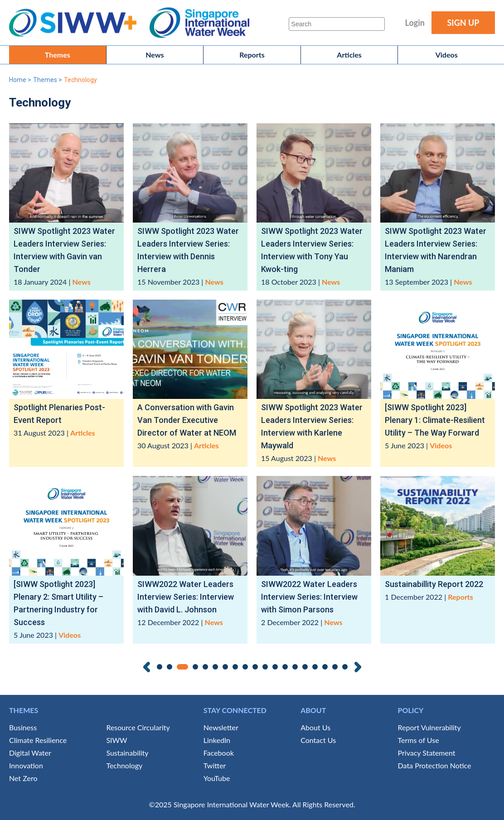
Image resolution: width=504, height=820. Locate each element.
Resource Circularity (138, 727)
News (155, 55)
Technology (124, 765)
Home (18, 80)
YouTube (217, 778)
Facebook (219, 753)
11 (265, 667)
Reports (252, 55)
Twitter (215, 765)
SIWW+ (77, 23)
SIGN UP (463, 23)
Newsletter (221, 727)
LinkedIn (217, 740)
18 (335, 667)
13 (285, 667)
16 (315, 667)
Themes (58, 55)
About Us (315, 727)
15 (305, 667)
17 (325, 667)
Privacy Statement (427, 753)
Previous (147, 667)
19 (345, 667)
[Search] (337, 24)
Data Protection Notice (435, 765)
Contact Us (318, 740)
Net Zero (23, 778)
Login (415, 23)
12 (275, 667)
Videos (447, 55)
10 (255, 667)
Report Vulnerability (429, 727)
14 (295, 667)
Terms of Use (419, 740)
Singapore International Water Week (199, 23)
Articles (349, 55)
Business (23, 727)
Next (358, 667)
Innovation (26, 765)
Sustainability (127, 753)
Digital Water (30, 753)
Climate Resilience (38, 740)
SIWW (116, 740)
